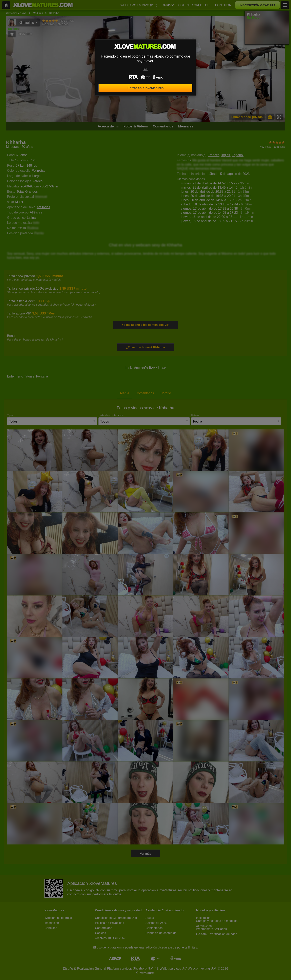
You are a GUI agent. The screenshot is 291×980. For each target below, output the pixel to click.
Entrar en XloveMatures (146, 88)
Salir (146, 69)
